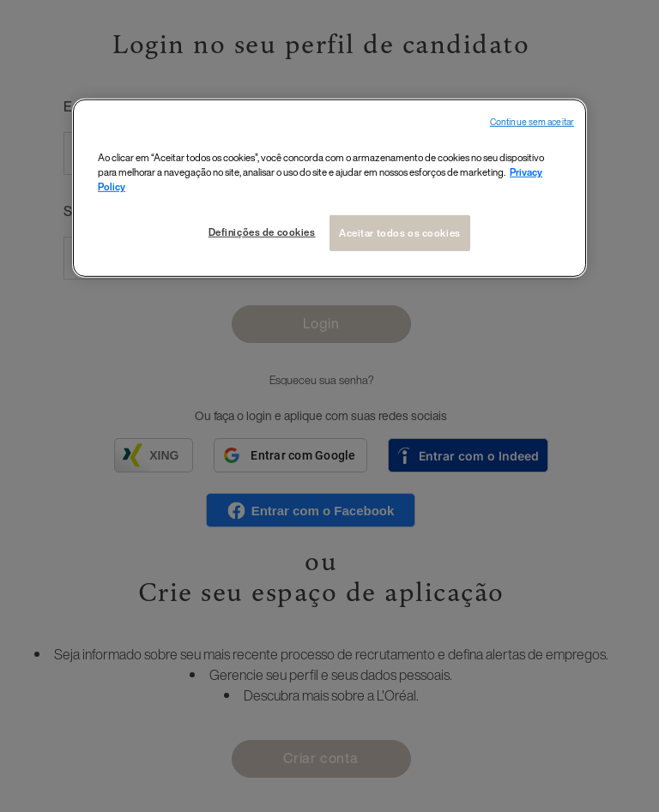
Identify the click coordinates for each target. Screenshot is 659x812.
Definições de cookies (262, 232)
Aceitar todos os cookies (400, 233)
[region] (329, 188)
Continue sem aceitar (532, 122)
